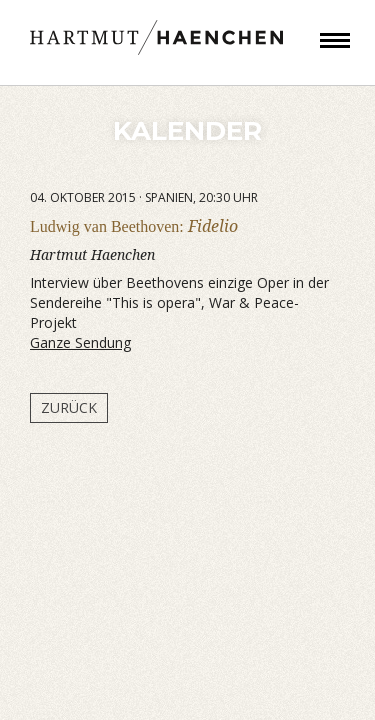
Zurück (69, 407)
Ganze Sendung (80, 342)
